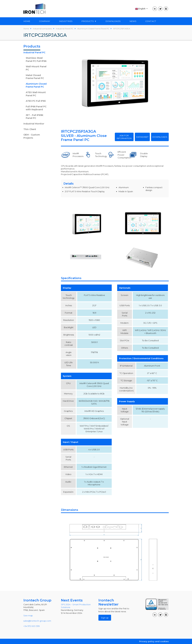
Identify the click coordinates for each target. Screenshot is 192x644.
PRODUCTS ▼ (89, 21)
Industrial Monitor (34, 124)
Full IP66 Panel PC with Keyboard (36, 108)
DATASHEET (142, 137)
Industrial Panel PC (34, 52)
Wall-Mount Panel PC (36, 68)
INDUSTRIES (66, 21)
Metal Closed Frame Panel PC (35, 77)
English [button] (141, 9)
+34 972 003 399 (32, 626)
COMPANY (45, 21)
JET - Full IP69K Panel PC (35, 117)
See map (28, 615)
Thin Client (30, 129)
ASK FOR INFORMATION (124, 137)
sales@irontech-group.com (37, 621)
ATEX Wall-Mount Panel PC (36, 94)
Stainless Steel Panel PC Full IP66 (36, 59)
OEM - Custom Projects (32, 136)
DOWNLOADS (113, 21)
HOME (27, 21)
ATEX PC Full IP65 (36, 101)
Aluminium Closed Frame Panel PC (36, 85)
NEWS (133, 21)
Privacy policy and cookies (154, 641)
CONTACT (151, 21)
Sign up (105, 618)
